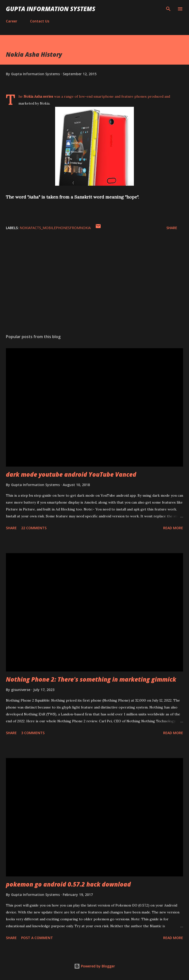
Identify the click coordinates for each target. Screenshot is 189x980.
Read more (173, 528)
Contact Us (40, 21)
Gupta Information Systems (51, 9)
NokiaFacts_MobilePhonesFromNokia (55, 228)
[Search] (168, 9)
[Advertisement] (94, 284)
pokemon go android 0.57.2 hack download (68, 884)
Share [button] (172, 228)
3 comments (33, 733)
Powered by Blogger (94, 966)
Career (12, 21)
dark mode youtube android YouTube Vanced (71, 474)
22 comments (34, 528)
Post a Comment (37, 938)
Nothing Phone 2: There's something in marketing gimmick (91, 679)
